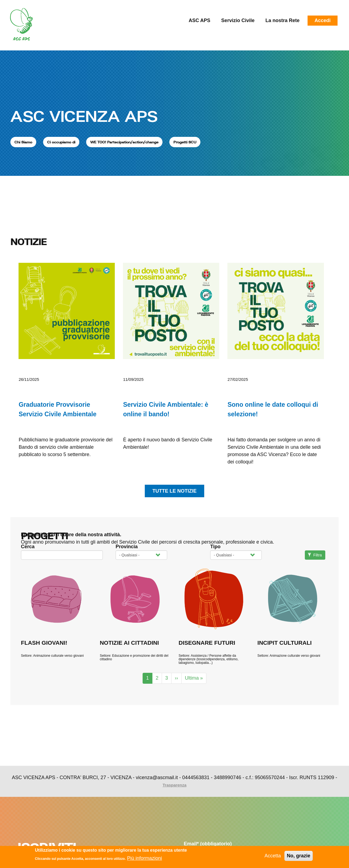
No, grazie (299, 856)
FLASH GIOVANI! (44, 643)
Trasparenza (174, 785)
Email (208, 844)
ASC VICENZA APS (84, 116)
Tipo (215, 547)
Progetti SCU (185, 142)
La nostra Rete (282, 20)
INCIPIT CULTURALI (285, 643)
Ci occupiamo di (61, 142)
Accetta (273, 856)
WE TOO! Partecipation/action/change (124, 142)
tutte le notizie (174, 491)
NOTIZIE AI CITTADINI (129, 643)
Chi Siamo (23, 142)
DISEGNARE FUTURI (207, 643)
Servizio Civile (238, 20)
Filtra (315, 555)
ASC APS (199, 20)
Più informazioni (145, 859)
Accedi (322, 20)
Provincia (127, 547)
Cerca (28, 547)
